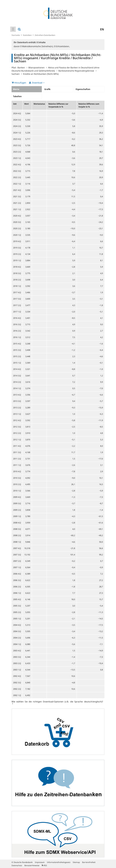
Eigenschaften (83, 89)
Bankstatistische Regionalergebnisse (76, 71)
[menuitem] (13, 29)
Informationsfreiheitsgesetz (59, 862)
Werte (16, 89)
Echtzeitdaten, (62, 46)
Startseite (16, 35)
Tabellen (17, 96)
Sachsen (16, 74)
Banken (21, 68)
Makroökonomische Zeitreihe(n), (37, 46)
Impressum (40, 862)
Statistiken (27, 35)
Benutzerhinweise (32, 865)
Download (37, 83)
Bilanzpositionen (36, 68)
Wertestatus (39, 104)
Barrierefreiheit (89, 862)
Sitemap (76, 862)
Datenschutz (17, 865)
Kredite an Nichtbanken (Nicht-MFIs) (41, 74)
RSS (44, 865)
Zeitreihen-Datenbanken (45, 35)
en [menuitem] (102, 29)
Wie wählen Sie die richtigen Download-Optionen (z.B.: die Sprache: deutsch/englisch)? (57, 701)
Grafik (47, 89)
